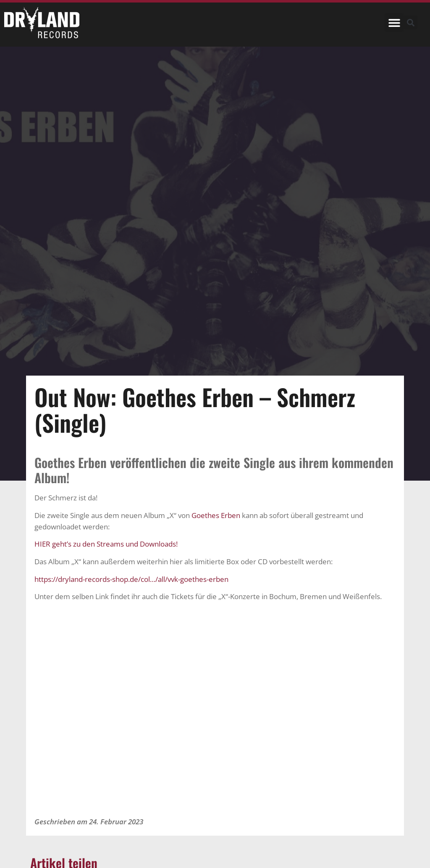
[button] (394, 22)
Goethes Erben (217, 515)
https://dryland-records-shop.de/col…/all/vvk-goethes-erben (131, 579)
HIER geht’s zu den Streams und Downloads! (106, 544)
